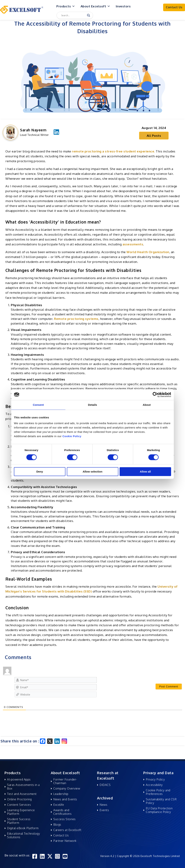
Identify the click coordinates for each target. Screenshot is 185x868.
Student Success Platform (19, 821)
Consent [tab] (38, 405)
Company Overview (67, 788)
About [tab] (147, 405)
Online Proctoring (19, 799)
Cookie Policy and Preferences (158, 792)
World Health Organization (148, 252)
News (103, 805)
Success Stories (64, 819)
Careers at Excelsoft (67, 830)
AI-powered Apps (19, 779)
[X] (50, 741)
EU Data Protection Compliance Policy (159, 810)
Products (66, 6)
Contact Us (61, 835)
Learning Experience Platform (21, 812)
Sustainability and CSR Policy (161, 801)
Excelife (59, 805)
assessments (133, 244)
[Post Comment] (169, 686)
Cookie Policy (72, 436)
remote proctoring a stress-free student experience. (113, 151)
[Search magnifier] (89, 15)
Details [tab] (92, 405)
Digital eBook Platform (23, 828)
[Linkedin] (57, 741)
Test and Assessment (22, 794)
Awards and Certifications (62, 812)
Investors (123, 6)
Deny (40, 472)
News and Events (65, 799)
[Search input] (73, 15)
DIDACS (105, 785)
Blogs (57, 825)
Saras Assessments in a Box (23, 787)
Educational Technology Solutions (23, 835)
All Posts (154, 136)
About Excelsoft (95, 6)
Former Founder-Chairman (65, 781)
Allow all (145, 472)
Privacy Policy (155, 779)
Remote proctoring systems (76, 319)
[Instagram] (64, 741)
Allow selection (92, 472)
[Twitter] (50, 856)
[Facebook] (43, 741)
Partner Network (65, 841)
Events (104, 810)
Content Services (19, 805)
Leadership (61, 794)
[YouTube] (65, 856)
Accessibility (154, 785)
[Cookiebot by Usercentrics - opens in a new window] (155, 395)
